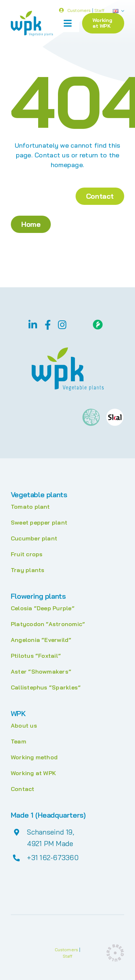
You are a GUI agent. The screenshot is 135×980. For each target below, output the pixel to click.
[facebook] (48, 325)
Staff (99, 11)
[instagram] (62, 325)
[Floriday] (98, 323)
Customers (79, 11)
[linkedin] (33, 325)
